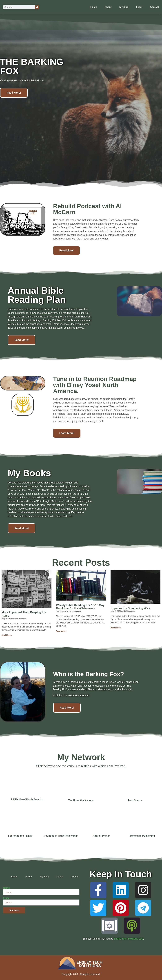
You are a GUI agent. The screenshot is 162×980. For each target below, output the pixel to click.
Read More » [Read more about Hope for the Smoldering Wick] (116, 628)
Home (94, 7)
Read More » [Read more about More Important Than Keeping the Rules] (7, 635)
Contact (155, 7)
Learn (139, 7)
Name (6, 888)
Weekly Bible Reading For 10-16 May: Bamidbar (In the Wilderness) (81, 607)
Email (6, 898)
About (108, 7)
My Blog (124, 7)
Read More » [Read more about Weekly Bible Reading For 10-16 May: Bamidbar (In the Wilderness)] (61, 631)
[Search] (37, 7)
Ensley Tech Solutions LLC (129, 939)
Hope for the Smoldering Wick (130, 608)
